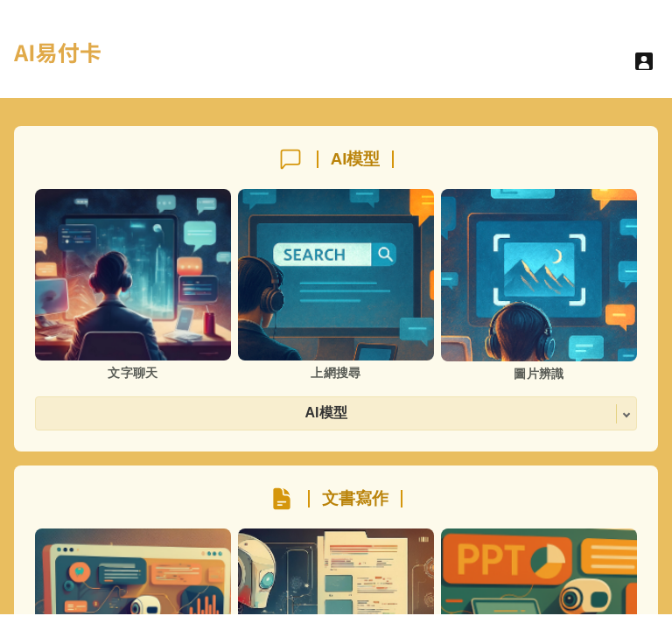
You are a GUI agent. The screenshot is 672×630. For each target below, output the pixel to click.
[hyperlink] (58, 63)
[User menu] (644, 61)
